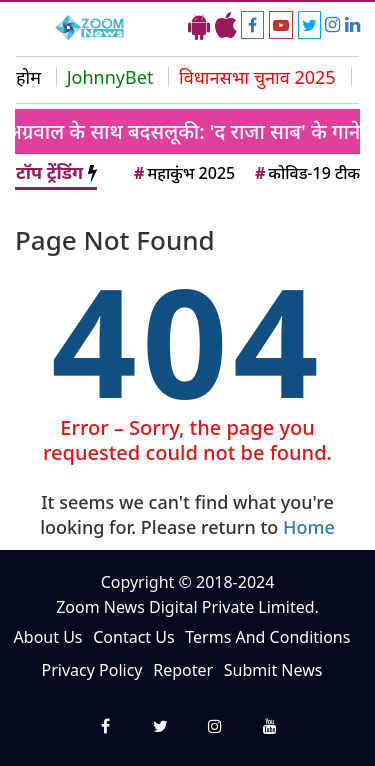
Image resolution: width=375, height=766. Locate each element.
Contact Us (133, 637)
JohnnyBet (110, 77)
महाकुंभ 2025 (183, 173)
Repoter (183, 670)
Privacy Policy (92, 670)
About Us (48, 637)
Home (309, 527)
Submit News (273, 670)
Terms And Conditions (267, 637)
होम (28, 77)
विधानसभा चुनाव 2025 (257, 77)
